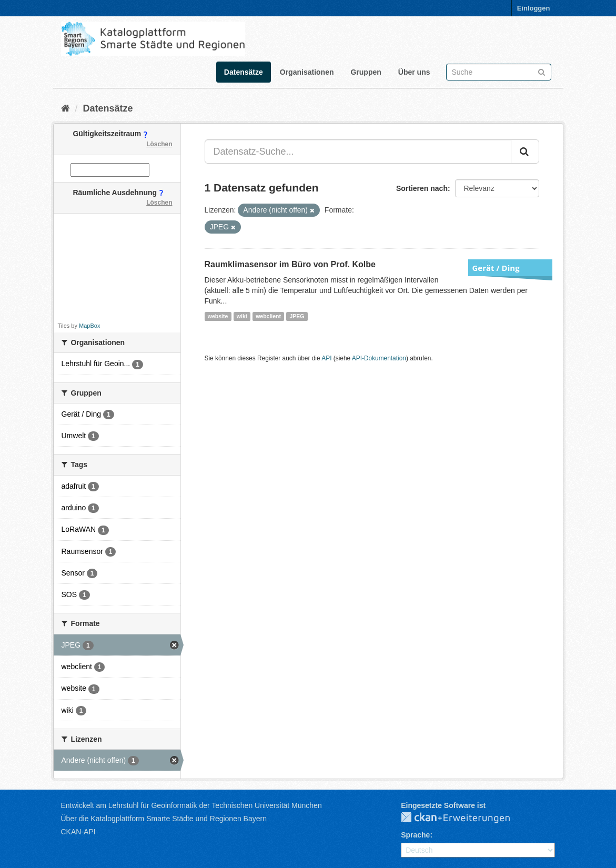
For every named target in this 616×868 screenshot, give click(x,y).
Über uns (414, 72)
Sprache (415, 835)
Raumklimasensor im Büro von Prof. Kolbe (290, 264)
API (326, 358)
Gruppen (366, 72)
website (218, 316)
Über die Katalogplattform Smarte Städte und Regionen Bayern (164, 819)
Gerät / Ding (496, 268)
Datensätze (244, 72)
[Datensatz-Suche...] (358, 152)
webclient (268, 316)
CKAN (464, 818)
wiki (242, 316)
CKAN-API (78, 832)
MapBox (89, 326)
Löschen (159, 144)
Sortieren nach (422, 188)
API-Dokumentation (379, 358)
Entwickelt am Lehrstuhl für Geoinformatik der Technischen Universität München (191, 805)
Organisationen (307, 72)
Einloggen (534, 8)
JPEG (297, 316)
